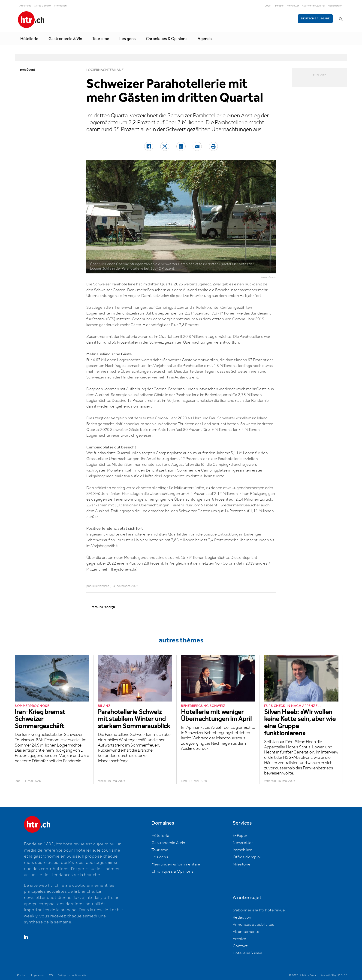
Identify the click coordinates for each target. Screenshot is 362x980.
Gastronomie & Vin (65, 39)
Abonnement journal (313, 6)
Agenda (205, 39)
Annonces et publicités (253, 925)
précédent (28, 70)
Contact (240, 946)
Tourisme (101, 39)
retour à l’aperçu (103, 607)
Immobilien (60, 6)
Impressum (38, 975)
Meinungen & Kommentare (176, 864)
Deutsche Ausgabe (315, 19)
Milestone (242, 864)
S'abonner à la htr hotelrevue (259, 910)
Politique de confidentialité (72, 975)
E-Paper (279, 6)
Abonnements (246, 932)
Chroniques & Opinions (167, 39)
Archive (240, 939)
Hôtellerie (29, 39)
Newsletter (293, 6)
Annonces (25, 6)
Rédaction (242, 917)
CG (51, 975)
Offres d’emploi (247, 857)
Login (268, 6)
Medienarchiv (335, 6)
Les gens (128, 39)
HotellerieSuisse (247, 953)
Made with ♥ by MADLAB (333, 975)
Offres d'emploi (43, 6)
